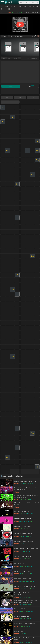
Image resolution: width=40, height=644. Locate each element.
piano (10, 58)
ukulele (15, 58)
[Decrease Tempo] (2, 36)
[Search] (37, 2)
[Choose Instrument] (19, 58)
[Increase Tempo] (9, 36)
